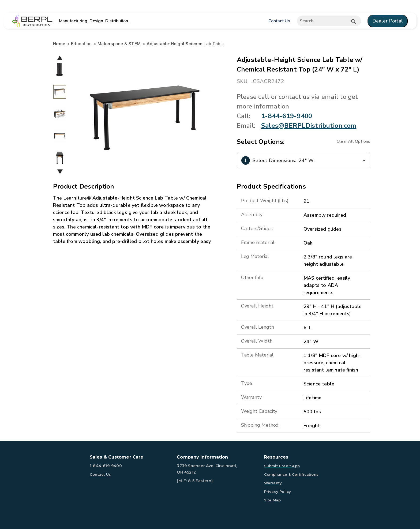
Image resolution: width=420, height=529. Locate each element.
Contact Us (279, 21)
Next (60, 172)
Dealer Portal (388, 21)
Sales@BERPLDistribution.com (309, 126)
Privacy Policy (278, 492)
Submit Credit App (282, 466)
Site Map (273, 500)
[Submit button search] (354, 21)
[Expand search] (329, 21)
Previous (60, 58)
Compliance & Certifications (291, 474)
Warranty (273, 483)
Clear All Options (353, 141)
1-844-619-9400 (287, 116)
